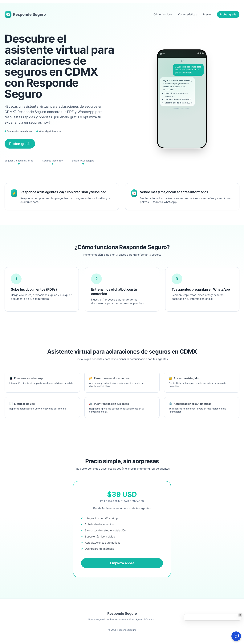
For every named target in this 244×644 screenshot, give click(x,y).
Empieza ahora (122, 563)
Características (188, 14)
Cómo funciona (163, 14)
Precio (207, 14)
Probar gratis (228, 14)
